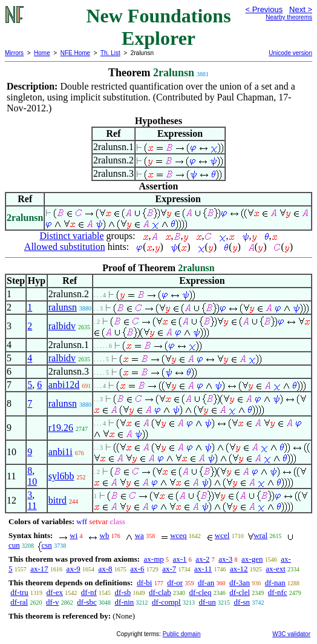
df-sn (242, 602)
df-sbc (87, 602)
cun (14, 545)
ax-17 (39, 569)
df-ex (55, 592)
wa (139, 535)
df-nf (89, 592)
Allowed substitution (65, 247)
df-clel (240, 592)
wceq (178, 535)
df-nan (275, 583)
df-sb (123, 592)
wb (105, 535)
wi (74, 535)
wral (260, 535)
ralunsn (63, 307)
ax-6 (137, 569)
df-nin (125, 602)
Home (42, 53)
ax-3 (225, 559)
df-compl (166, 602)
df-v (53, 602)
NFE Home (75, 53)
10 (32, 481)
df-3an (240, 583)
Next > (301, 9)
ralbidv (62, 326)
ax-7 (169, 569)
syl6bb (61, 476)
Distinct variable (71, 236)
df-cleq (201, 592)
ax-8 (105, 569)
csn (47, 545)
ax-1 (180, 559)
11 (32, 506)
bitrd (57, 500)
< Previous (264, 9)
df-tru (19, 592)
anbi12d (64, 385)
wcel (222, 535)
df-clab (160, 592)
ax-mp (154, 559)
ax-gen (252, 559)
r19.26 (61, 428)
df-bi (144, 583)
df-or (175, 583)
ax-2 (202, 559)
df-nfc (278, 592)
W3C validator (291, 634)
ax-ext (275, 569)
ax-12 (239, 569)
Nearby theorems (289, 17)
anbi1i (60, 452)
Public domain (182, 634)
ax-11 (203, 569)
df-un (207, 602)
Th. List (110, 53)
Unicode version (290, 53)
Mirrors (14, 53)
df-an (206, 583)
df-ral (19, 602)
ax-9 (74, 569)
